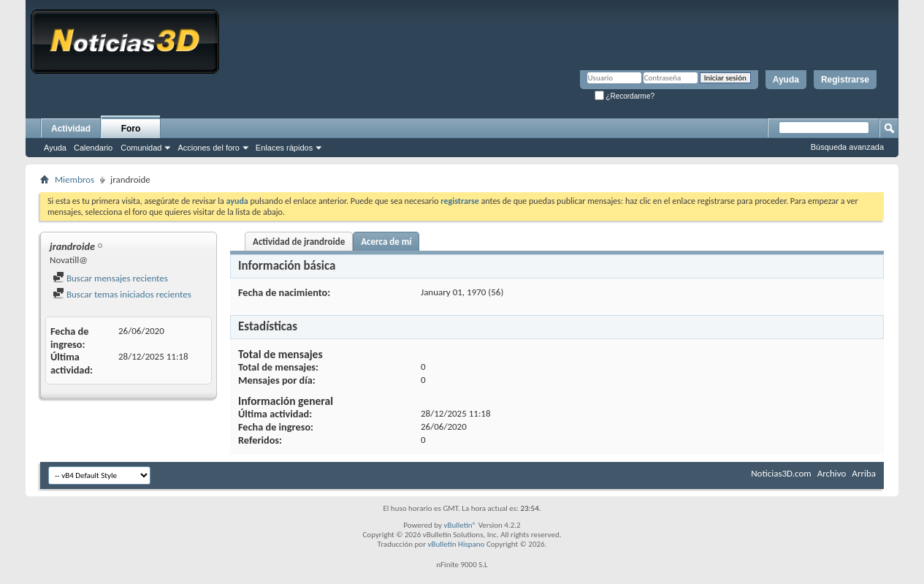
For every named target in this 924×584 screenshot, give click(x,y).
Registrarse (845, 80)
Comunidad (141, 148)
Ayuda (786, 80)
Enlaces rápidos (284, 148)
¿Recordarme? (625, 96)
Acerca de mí (386, 242)
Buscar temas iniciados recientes (122, 294)
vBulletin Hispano (457, 544)
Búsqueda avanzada (847, 147)
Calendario (93, 148)
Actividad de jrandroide (299, 242)
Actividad (71, 129)
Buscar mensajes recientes (110, 278)
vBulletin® (460, 525)
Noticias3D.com (781, 473)
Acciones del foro (208, 148)
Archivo (832, 473)
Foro (131, 129)
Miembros (75, 179)
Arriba (864, 473)
